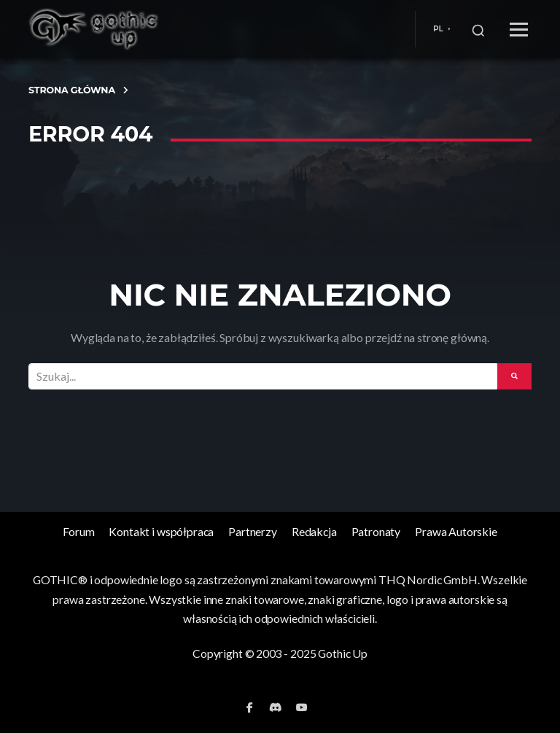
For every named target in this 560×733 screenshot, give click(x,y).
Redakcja (314, 531)
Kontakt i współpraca (161, 531)
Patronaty (376, 531)
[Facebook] (249, 707)
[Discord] (276, 707)
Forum (78, 531)
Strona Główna (72, 90)
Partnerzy (253, 531)
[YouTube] (302, 707)
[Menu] (519, 30)
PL (438, 29)
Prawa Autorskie (456, 531)
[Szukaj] (478, 29)
